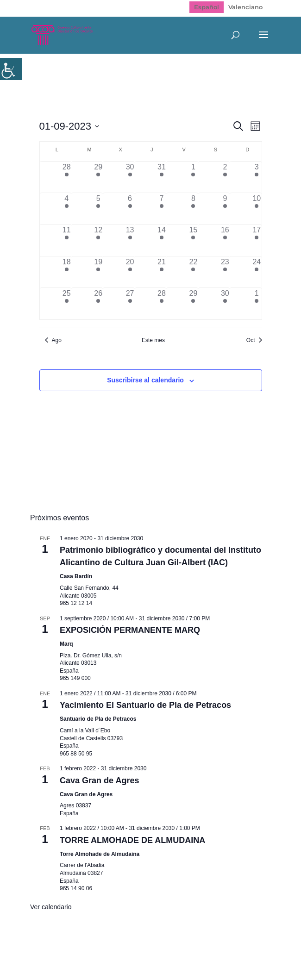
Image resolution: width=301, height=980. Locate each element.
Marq (66, 644)
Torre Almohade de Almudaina (100, 854)
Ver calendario (51, 907)
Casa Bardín (76, 576)
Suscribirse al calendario (145, 380)
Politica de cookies (212, 951)
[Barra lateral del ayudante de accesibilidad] (11, 69)
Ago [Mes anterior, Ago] (53, 340)
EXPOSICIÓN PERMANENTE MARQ (130, 630)
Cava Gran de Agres (99, 780)
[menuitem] (207, 7)
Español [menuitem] (207, 7)
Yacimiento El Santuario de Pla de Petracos (145, 705)
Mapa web (66, 951)
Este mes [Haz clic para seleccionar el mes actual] (153, 340)
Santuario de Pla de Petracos (98, 719)
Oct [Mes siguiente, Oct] (254, 340)
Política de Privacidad (132, 951)
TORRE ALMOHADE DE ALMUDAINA (132, 840)
